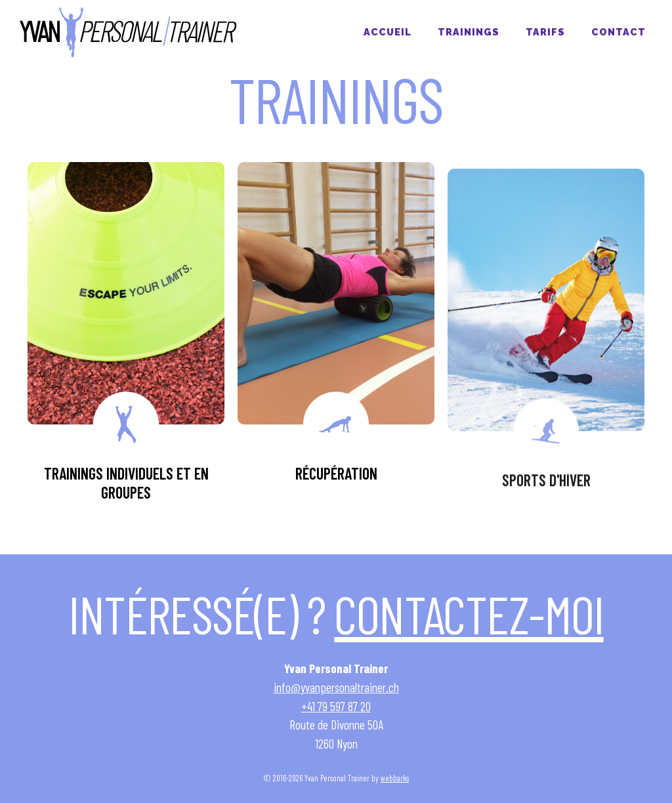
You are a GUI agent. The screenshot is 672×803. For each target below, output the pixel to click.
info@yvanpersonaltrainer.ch (336, 687)
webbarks (395, 778)
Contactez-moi (469, 613)
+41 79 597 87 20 (336, 706)
